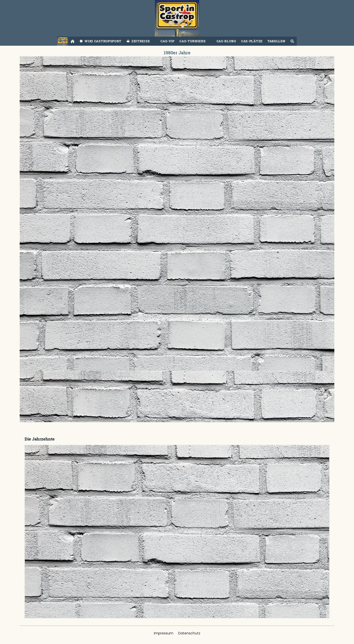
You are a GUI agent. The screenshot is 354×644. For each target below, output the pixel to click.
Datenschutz (189, 633)
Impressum (164, 633)
